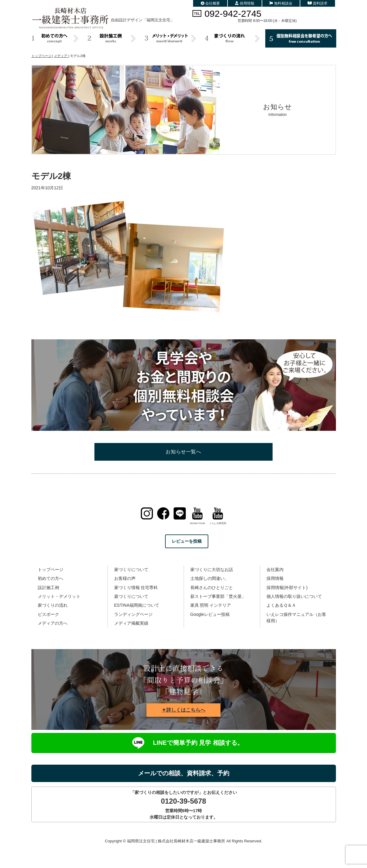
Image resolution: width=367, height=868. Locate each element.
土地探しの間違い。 (210, 578)
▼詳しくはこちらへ (184, 710)
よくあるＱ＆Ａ (281, 605)
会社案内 (275, 570)
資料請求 (318, 3)
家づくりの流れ (53, 605)
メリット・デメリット (59, 596)
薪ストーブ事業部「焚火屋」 (218, 596)
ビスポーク (48, 614)
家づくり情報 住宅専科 (136, 588)
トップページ (51, 570)
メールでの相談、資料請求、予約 (184, 773)
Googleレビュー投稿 (210, 614)
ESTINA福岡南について (137, 605)
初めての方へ (51, 578)
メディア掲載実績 (131, 623)
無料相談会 (281, 3)
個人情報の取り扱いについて (294, 596)
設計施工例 (48, 588)
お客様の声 (125, 578)
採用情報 (245, 3)
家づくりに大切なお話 (212, 570)
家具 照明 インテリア (211, 605)
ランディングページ (133, 614)
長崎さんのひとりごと (212, 588)
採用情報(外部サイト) (287, 588)
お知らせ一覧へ (183, 452)
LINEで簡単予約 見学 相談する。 (183, 743)
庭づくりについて (131, 596)
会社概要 (210, 3)
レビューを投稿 (187, 541)
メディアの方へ (53, 623)
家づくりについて (131, 570)
